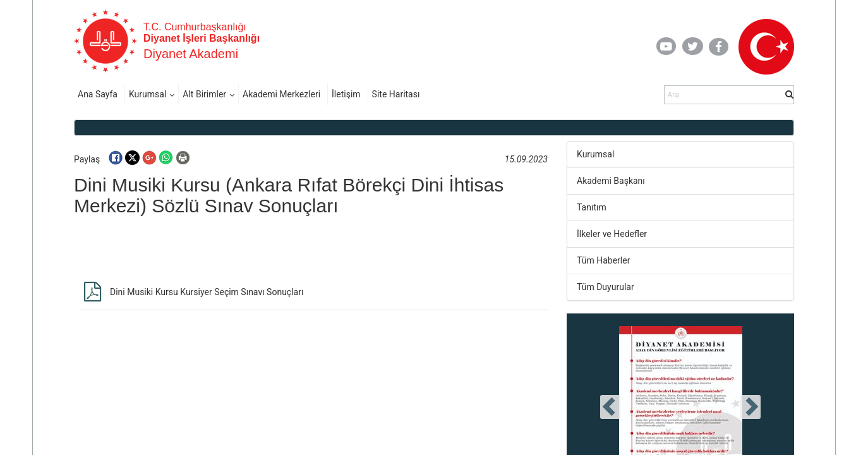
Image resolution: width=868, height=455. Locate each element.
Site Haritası (396, 94)
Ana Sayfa (98, 94)
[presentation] (610, 407)
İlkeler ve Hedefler (612, 234)
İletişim (346, 94)
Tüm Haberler (603, 260)
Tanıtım (592, 207)
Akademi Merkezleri (281, 94)
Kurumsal (148, 94)
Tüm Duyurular (606, 287)
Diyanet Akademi (191, 54)
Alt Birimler (204, 94)
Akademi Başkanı (611, 181)
